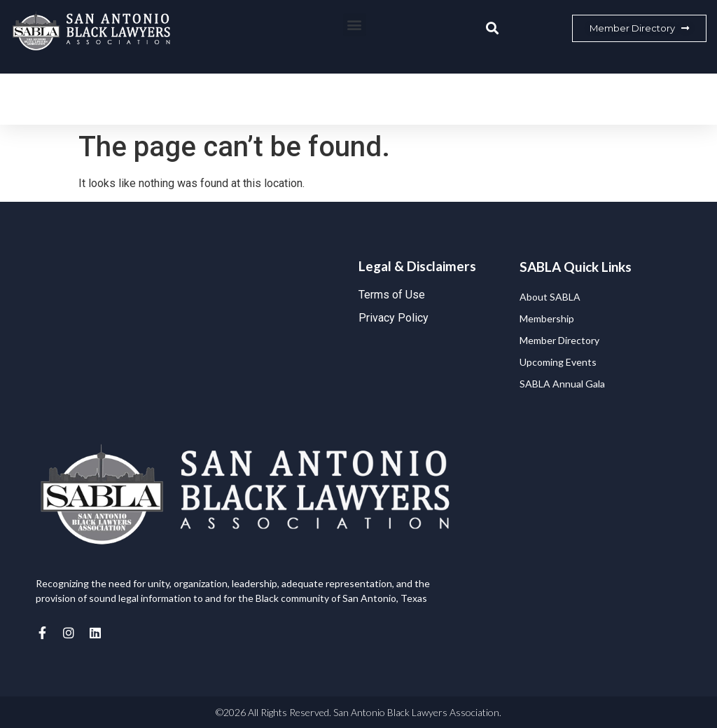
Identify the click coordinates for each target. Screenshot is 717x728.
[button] (355, 25)
